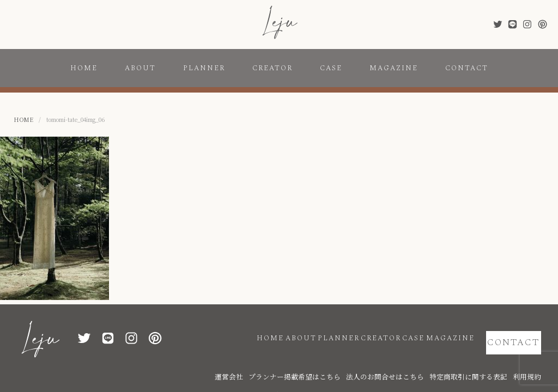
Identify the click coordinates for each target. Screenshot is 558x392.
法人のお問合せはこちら (418, 361)
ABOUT (140, 68)
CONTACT (467, 68)
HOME (84, 68)
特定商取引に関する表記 (484, 361)
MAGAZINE (394, 68)
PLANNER (204, 68)
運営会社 (296, 361)
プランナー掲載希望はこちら (348, 361)
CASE (331, 68)
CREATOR (272, 68)
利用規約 (530, 361)
